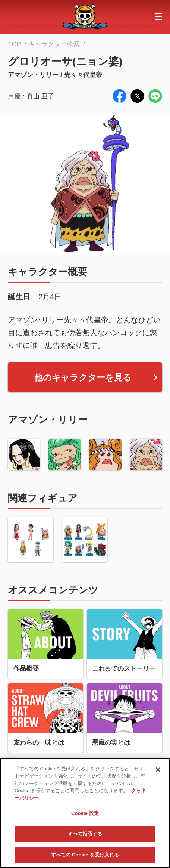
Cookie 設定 (85, 816)
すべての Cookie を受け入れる (85, 857)
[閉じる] (158, 772)
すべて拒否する (85, 836)
